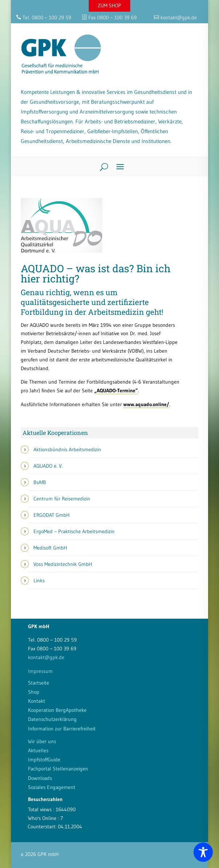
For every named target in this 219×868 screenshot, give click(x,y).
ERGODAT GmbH (51, 515)
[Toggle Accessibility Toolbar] (203, 852)
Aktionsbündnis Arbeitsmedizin (67, 449)
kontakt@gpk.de (46, 657)
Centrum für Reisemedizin (62, 499)
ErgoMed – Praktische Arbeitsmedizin (74, 531)
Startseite (39, 683)
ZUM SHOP (109, 5)
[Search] (101, 167)
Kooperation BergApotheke (57, 710)
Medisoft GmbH (50, 548)
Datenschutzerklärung (52, 719)
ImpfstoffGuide (44, 760)
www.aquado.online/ (146, 404)
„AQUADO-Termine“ (116, 391)
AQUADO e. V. (48, 466)
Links (39, 580)
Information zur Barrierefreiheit (62, 729)
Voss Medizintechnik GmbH (63, 564)
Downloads (40, 778)
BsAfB (40, 482)
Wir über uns (42, 741)
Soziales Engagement (52, 787)
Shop (34, 692)
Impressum (40, 671)
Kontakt (37, 701)
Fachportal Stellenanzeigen (58, 769)
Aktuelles (38, 750)
